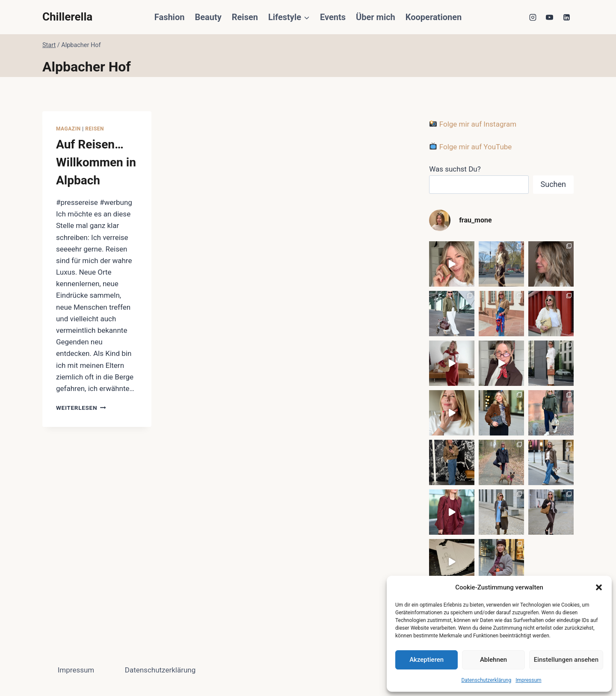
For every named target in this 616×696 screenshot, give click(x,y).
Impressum (528, 680)
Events (333, 17)
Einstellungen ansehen (566, 660)
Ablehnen (493, 660)
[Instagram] (533, 17)
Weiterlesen (81, 408)
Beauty (208, 17)
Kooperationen (434, 17)
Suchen (553, 184)
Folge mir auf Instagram (473, 124)
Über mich (376, 17)
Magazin (68, 129)
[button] (599, 587)
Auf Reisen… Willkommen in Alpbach (96, 162)
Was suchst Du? (455, 169)
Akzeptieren (426, 660)
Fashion (170, 17)
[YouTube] (550, 17)
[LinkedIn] (566, 17)
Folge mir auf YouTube (471, 147)
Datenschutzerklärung (486, 680)
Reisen (245, 17)
